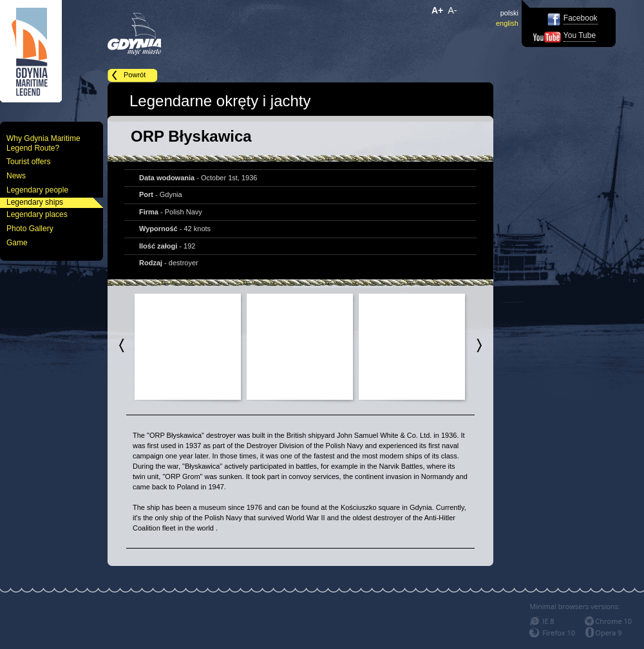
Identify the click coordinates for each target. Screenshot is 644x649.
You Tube (580, 35)
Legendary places (37, 214)
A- (453, 10)
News (16, 176)
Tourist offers (28, 162)
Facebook (581, 18)
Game (17, 243)
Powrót (135, 75)
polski (509, 13)
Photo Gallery (30, 229)
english (507, 23)
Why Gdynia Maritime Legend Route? (43, 143)
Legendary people (37, 190)
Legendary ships (35, 202)
